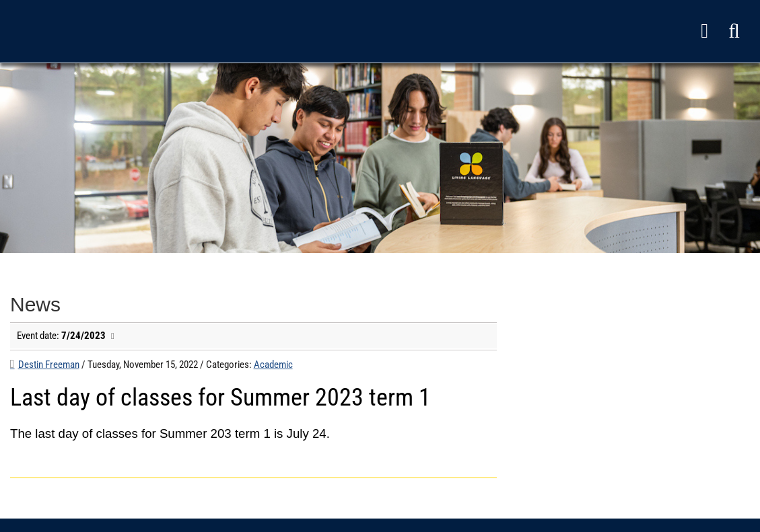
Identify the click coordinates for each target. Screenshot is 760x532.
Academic (273, 365)
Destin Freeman (49, 365)
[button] (734, 31)
